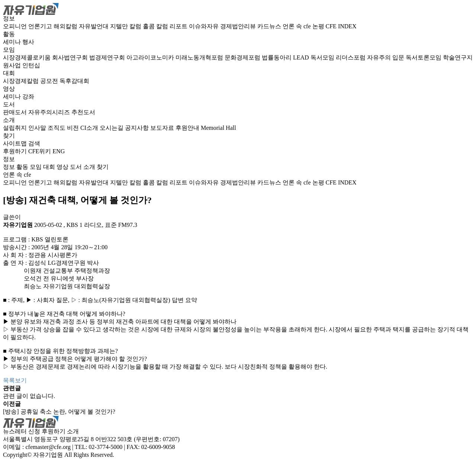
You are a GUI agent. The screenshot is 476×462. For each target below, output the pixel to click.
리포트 (179, 26)
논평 (319, 26)
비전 (74, 128)
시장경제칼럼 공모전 (31, 81)
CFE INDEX (341, 26)
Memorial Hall (218, 128)
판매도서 (16, 112)
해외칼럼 (66, 26)
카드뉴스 (270, 26)
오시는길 (112, 128)
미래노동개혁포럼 (200, 57)
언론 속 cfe (297, 26)
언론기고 (41, 26)
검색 (34, 143)
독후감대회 (74, 81)
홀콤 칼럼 (156, 26)
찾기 (9, 136)
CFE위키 (40, 151)
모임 (9, 50)
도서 (9, 104)
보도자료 (163, 128)
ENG (59, 151)
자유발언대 (94, 26)
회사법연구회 (71, 57)
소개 (9, 120)
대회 (9, 73)
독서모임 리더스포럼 (339, 57)
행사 (28, 42)
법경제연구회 (108, 57)
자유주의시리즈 (50, 112)
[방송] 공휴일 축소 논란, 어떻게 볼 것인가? (59, 412)
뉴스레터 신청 (22, 431)
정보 (9, 18)
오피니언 (16, 26)
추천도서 (83, 112)
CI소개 (90, 128)
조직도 (57, 128)
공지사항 (138, 128)
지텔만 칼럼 (126, 26)
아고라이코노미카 (151, 57)
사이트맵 (16, 143)
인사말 (38, 128)
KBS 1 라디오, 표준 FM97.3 (102, 225)
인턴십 (31, 65)
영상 (9, 89)
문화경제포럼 (243, 57)
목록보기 (15, 380)
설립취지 (16, 128)
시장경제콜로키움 (28, 57)
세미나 (13, 42)
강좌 (28, 97)
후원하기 (15, 151)
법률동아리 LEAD (286, 57)
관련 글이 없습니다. (29, 396)
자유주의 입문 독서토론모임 (405, 57)
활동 (9, 34)
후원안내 (188, 128)
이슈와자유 (205, 26)
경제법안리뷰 (239, 26)
